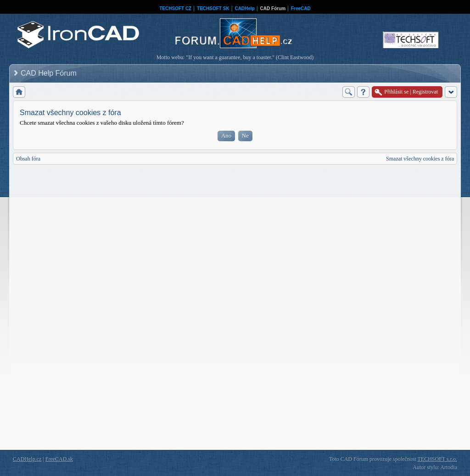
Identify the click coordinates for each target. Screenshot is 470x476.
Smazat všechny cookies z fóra (420, 159)
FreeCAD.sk (59, 459)
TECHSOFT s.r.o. (437, 459)
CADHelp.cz (27, 459)
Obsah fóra (28, 159)
